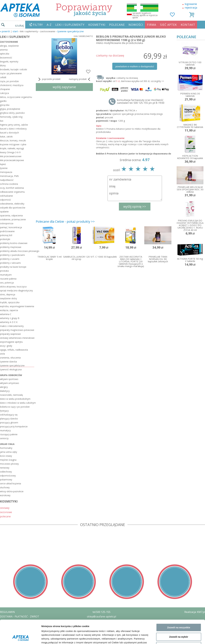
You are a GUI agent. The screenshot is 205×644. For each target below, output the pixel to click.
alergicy (4, 387)
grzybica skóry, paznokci (12, 113)
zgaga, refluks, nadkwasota (14, 350)
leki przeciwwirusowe (11, 156)
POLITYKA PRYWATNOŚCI (15, 621)
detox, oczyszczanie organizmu (16, 97)
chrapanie (5, 89)
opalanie (4, 212)
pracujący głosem (9, 423)
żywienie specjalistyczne (70, 31)
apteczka (5, 54)
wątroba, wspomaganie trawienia (17, 306)
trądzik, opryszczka (10, 302)
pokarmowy (6, 480)
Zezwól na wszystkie (179, 556)
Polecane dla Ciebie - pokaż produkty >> (65, 221)
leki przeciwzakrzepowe (12, 160)
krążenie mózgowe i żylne (13, 144)
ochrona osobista (9, 184)
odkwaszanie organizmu (12, 192)
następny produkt (80, 79)
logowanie (191, 4)
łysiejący (4, 411)
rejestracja (191, 8)
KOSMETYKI (97, 25)
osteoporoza (7, 223)
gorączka (5, 105)
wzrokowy (5, 495)
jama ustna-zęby (9, 452)
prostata (4, 271)
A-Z (49, 25)
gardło (3, 101)
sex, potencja (7, 283)
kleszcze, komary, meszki (13, 140)
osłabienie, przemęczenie (13, 219)
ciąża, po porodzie (9, 81)
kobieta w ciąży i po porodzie (15, 407)
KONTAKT (188, 25)
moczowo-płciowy (9, 464)
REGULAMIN (7, 612)
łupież (3, 164)
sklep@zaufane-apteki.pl (101, 617)
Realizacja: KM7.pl (195, 612)
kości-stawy (6, 456)
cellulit (3, 77)
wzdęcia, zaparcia (9, 310)
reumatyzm (6, 275)
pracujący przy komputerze (14, 426)
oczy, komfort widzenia (12, 188)
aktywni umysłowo (10, 383)
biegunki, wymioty (9, 62)
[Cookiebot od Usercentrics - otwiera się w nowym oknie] (20, 588)
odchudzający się (9, 415)
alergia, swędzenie (9, 46)
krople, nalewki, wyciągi (12, 148)
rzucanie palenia (8, 279)
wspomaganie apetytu (11, 342)
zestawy (5, 508)
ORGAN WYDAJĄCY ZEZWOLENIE (19, 630)
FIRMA (152, 25)
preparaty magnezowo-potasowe (17, 330)
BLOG (3, 635)
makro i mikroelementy (12, 326)
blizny (3, 65)
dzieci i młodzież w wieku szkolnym (17, 403)
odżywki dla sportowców (13, 208)
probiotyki (5, 239)
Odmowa (179, 574)
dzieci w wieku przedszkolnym (15, 399)
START (15, 31)
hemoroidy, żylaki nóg (11, 117)
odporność (6, 200)
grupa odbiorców (11, 375)
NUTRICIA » (131, 110)
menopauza (6, 172)
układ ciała (7, 444)
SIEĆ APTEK (168, 25)
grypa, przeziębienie (10, 109)
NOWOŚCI (136, 25)
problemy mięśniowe (11, 247)
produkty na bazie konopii (13, 267)
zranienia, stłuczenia (10, 358)
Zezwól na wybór (179, 565)
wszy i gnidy (6, 346)
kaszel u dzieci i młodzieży (13, 129)
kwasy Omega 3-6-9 (10, 152)
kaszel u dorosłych (9, 133)
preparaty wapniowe (10, 334)
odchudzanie (6, 196)
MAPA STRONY (9, 639)
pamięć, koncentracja (11, 227)
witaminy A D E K (9, 322)
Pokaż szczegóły (168, 588)
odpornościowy (8, 476)
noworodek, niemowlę (11, 395)
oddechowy (6, 472)
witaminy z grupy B (10, 318)
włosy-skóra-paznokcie (12, 491)
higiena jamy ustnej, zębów (14, 125)
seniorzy (4, 438)
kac (2, 121)
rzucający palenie (9, 434)
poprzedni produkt (49, 79)
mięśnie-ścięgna (8, 460)
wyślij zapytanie (64, 87)
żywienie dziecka (8, 362)
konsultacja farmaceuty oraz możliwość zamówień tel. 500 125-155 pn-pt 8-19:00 (141, 101)
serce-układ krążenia (10, 483)
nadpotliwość (7, 180)
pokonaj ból (6, 235)
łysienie (4, 168)
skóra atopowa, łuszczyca (13, 287)
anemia (4, 50)
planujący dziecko (9, 419)
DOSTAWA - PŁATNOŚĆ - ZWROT (20, 617)
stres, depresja (8, 294)
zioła (2, 354)
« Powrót (5, 31)
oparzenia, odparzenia (11, 215)
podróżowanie (7, 231)
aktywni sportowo (9, 379)
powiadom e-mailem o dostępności (135, 66)
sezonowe (6, 512)
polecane (5, 516)
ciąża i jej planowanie (11, 73)
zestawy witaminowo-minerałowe (17, 338)
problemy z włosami (10, 263)
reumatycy (5, 430)
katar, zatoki (6, 137)
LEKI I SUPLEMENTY (70, 25)
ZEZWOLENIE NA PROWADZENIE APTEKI (24, 626)
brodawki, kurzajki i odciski (13, 69)
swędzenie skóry (8, 298)
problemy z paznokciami (12, 255)
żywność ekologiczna (11, 369)
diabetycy (5, 391)
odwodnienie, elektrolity (12, 204)
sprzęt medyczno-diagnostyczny (16, 290)
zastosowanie (9, 42)
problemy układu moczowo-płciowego (17, 251)
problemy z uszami (10, 259)
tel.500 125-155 (101, 612)
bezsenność (6, 58)
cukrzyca (4, 93)
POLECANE (117, 25)
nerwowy (5, 468)
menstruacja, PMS (9, 176)
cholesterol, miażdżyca (12, 85)
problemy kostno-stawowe (14, 243)
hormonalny (6, 448)
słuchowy (5, 487)
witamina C (6, 314)
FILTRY (38, 25)
